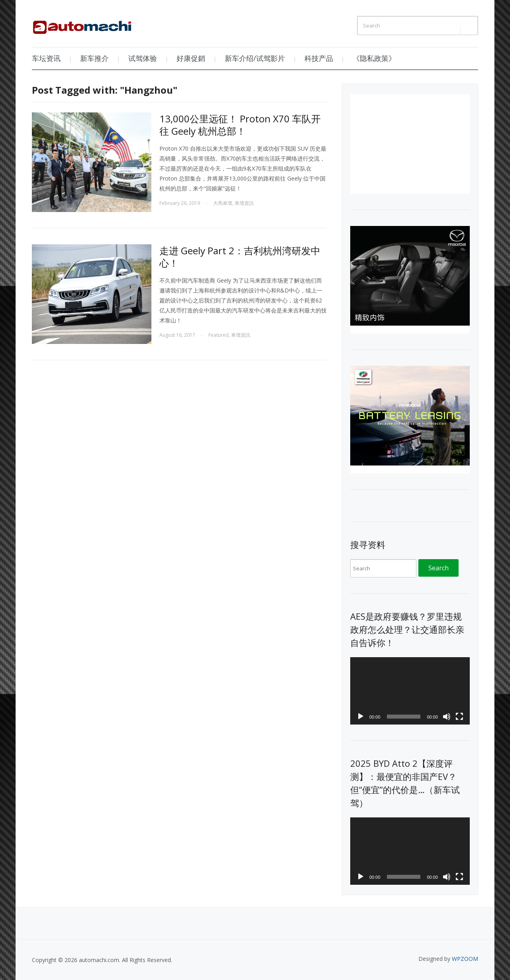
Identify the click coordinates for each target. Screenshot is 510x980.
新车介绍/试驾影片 (255, 58)
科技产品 (319, 58)
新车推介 (94, 58)
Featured (219, 335)
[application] (410, 691)
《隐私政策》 (374, 58)
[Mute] (447, 717)
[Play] (361, 717)
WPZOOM (465, 959)
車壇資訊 (244, 203)
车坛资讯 (46, 58)
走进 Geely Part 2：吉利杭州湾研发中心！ (240, 257)
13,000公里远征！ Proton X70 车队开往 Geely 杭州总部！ (240, 125)
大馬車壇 (223, 203)
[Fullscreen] (459, 717)
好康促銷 (191, 58)
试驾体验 (143, 58)
